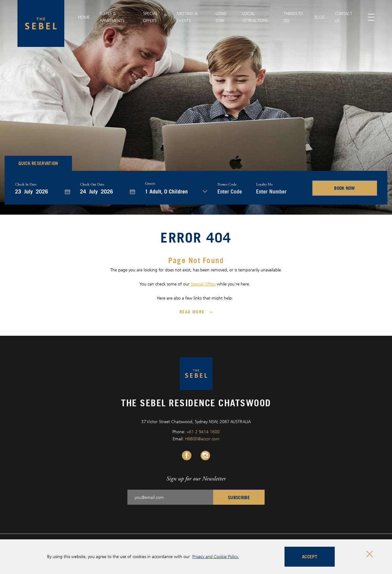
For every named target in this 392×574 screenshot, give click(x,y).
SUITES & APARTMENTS (112, 17)
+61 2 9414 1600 (203, 432)
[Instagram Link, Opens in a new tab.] (205, 455)
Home (84, 17)
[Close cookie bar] (369, 554)
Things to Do (293, 17)
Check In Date (26, 185)
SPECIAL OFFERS (150, 17)
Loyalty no (264, 185)
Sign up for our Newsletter (196, 478)
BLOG (320, 17)
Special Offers (203, 284)
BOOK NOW (345, 188)
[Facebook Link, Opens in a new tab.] (187, 455)
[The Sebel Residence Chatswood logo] (41, 23)
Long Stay (221, 17)
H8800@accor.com (202, 439)
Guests (150, 184)
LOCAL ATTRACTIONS (255, 17)
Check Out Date (92, 185)
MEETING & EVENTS (187, 17)
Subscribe (239, 497)
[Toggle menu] (371, 17)
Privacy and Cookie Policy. (216, 556)
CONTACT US (343, 17)
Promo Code (227, 185)
